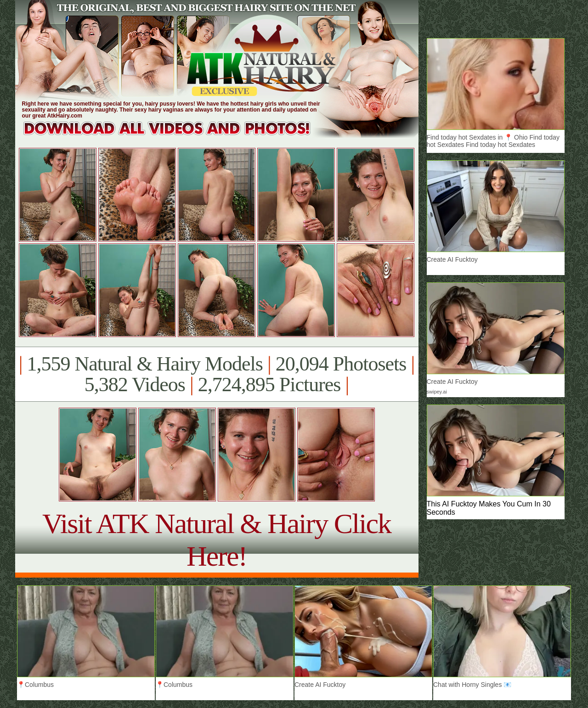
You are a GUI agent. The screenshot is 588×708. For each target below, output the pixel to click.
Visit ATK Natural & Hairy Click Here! (217, 540)
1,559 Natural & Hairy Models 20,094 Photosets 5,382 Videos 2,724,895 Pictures (217, 374)
